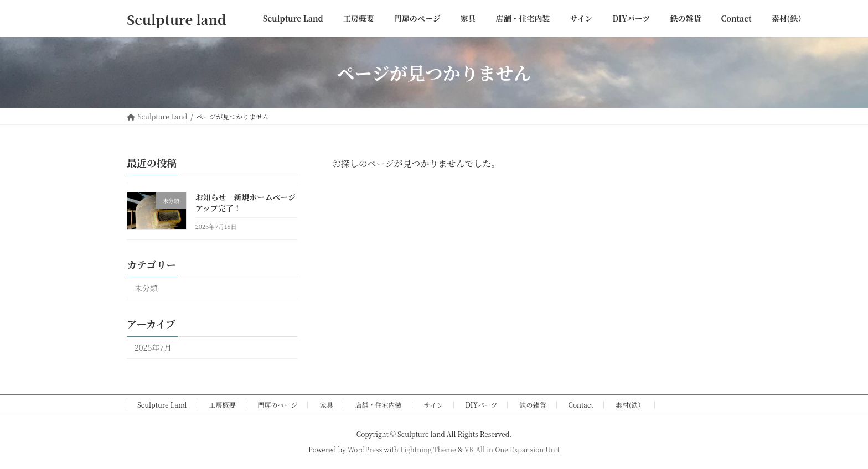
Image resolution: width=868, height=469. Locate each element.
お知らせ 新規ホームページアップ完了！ (246, 202)
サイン (434, 405)
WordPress (365, 450)
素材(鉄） (630, 405)
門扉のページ (278, 405)
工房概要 (222, 405)
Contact (581, 405)
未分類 (146, 288)
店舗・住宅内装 (379, 405)
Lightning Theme (428, 450)
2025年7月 (153, 348)
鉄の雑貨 (533, 405)
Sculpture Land (162, 405)
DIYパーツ (482, 405)
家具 (326, 405)
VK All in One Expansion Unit (512, 450)
